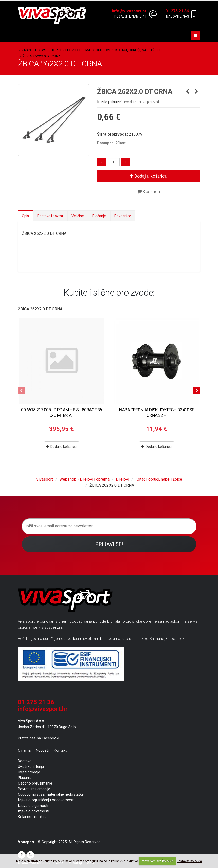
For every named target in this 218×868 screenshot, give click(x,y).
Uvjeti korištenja (31, 767)
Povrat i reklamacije (34, 789)
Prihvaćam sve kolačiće (157, 861)
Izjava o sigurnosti (33, 806)
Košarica (149, 191)
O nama (24, 750)
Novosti (42, 750)
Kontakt (60, 750)
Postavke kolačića (189, 861)
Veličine (78, 216)
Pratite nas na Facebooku (39, 738)
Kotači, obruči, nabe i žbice (138, 50)
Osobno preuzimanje (35, 783)
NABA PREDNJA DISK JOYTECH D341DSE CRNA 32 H (157, 412)
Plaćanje (99, 216)
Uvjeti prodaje (29, 772)
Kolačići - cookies (33, 817)
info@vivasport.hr (43, 709)
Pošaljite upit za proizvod (142, 102)
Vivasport (27, 50)
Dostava (25, 761)
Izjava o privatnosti (33, 811)
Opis (25, 216)
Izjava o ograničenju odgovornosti (46, 800)
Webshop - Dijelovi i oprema (66, 50)
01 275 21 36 (36, 702)
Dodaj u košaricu (149, 176)
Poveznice (123, 216)
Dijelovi (103, 50)
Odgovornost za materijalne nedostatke (51, 794)
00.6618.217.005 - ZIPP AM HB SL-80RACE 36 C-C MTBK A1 (61, 412)
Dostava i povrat (50, 216)
